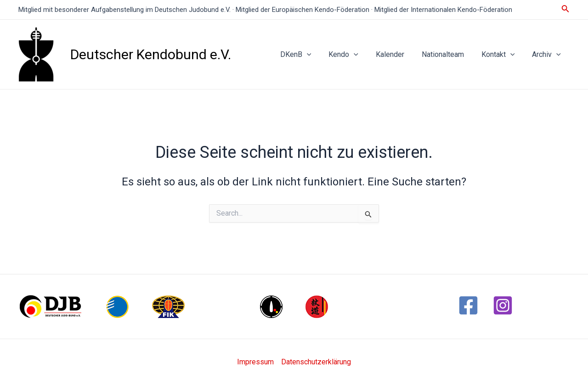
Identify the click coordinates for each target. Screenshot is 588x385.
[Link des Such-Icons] (565, 9)
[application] (322, 55)
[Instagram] (503, 305)
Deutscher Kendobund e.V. (151, 54)
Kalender (400, 54)
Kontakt (502, 55)
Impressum (255, 362)
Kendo (356, 55)
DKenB (311, 55)
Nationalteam (450, 54)
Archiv (548, 55)
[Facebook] (468, 305)
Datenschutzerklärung (316, 362)
